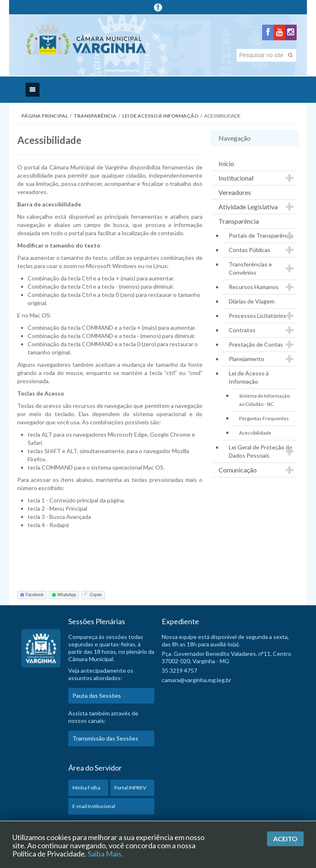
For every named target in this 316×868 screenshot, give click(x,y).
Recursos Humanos (254, 287)
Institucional (236, 178)
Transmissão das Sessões (105, 738)
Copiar (93, 595)
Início (226, 163)
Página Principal (45, 116)
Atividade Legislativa (248, 207)
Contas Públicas (250, 250)
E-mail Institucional (94, 806)
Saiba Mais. (105, 854)
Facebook (32, 595)
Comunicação (238, 470)
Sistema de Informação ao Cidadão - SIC (264, 400)
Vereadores (235, 192)
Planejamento (246, 359)
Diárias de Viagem (252, 301)
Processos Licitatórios (257, 316)
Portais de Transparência (261, 235)
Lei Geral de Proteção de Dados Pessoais (260, 451)
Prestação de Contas (256, 344)
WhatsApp (64, 595)
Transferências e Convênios (250, 268)
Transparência (95, 116)
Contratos (242, 330)
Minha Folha (86, 788)
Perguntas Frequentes (264, 418)
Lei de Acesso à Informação (160, 116)
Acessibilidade (255, 433)
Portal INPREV (130, 788)
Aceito (285, 839)
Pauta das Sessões (97, 696)
